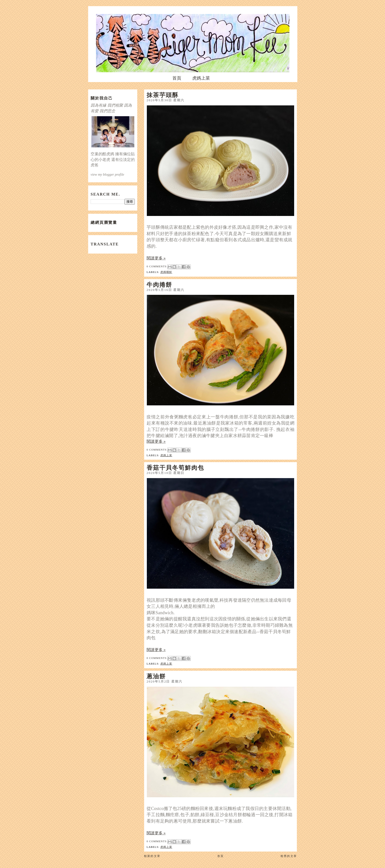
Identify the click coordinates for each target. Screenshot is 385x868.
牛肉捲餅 (159, 285)
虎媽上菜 (201, 78)
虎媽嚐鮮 (166, 272)
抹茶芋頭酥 (163, 95)
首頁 (177, 78)
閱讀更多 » (156, 258)
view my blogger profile (107, 174)
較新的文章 (152, 856)
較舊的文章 (289, 856)
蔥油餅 (156, 676)
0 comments (157, 266)
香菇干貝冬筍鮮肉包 (175, 468)
